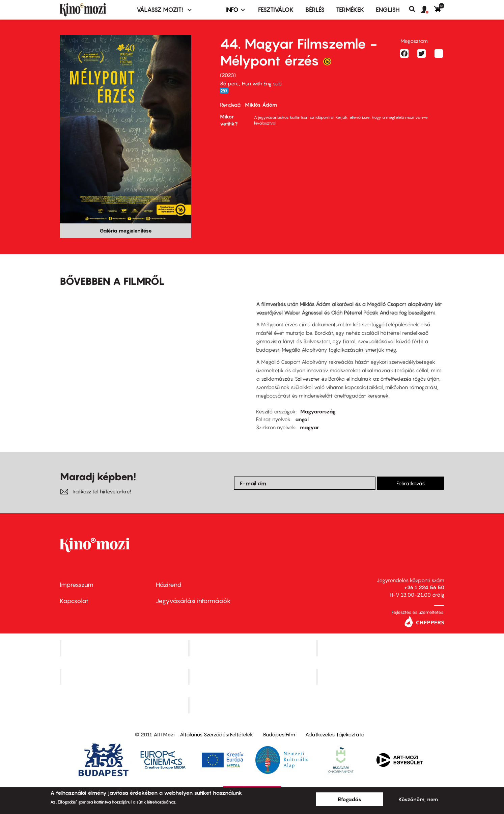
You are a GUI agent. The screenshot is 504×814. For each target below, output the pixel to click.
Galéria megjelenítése (126, 230)
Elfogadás (349, 799)
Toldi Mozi (253, 705)
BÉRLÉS (315, 10)
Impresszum (77, 585)
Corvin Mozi (125, 648)
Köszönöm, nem (418, 799)
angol (302, 419)
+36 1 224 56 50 (424, 587)
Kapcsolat (74, 601)
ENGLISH (388, 10)
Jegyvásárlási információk (193, 601)
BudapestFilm (279, 734)
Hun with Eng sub (262, 83)
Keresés (415, 9)
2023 (228, 75)
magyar (309, 427)
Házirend (169, 585)
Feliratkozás (411, 483)
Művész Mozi (381, 648)
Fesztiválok (276, 10)
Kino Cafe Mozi (253, 648)
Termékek (350, 10)
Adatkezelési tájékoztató (335, 734)
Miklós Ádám (261, 105)
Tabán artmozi (381, 677)
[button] (427, 10)
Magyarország (318, 411)
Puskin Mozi (124, 677)
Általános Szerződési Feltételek (216, 734)
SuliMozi (253, 677)
